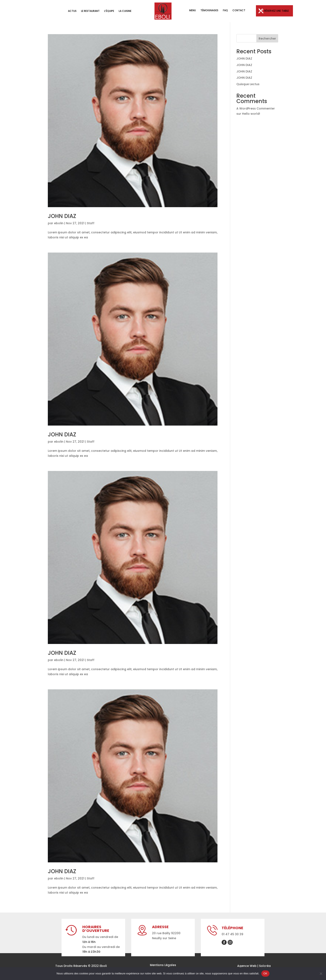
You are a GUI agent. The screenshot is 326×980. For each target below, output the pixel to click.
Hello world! (251, 114)
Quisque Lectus (248, 84)
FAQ (225, 11)
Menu (193, 11)
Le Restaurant (90, 11)
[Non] (321, 974)
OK (265, 973)
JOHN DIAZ (62, 216)
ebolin (59, 223)
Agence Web (247, 966)
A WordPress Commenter (256, 108)
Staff (91, 223)
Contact (239, 11)
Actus (72, 11)
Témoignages (209, 11)
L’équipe (109, 11)
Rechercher (267, 39)
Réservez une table (277, 11)
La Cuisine (125, 11)
